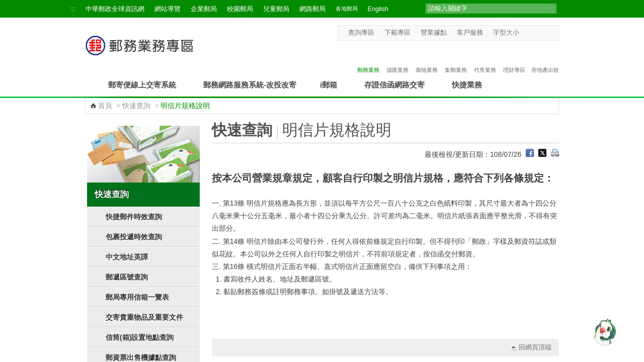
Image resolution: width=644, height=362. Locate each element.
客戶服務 (470, 33)
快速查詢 (136, 106)
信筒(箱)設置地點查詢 (140, 337)
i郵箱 (329, 85)
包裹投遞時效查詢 (134, 237)
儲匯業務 (397, 59)
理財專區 (514, 59)
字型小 (526, 32)
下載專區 (397, 33)
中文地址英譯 (127, 257)
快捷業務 (467, 85)
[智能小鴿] (604, 332)
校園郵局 (240, 9)
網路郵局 (312, 9)
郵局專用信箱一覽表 (137, 297)
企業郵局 (204, 9)
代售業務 (485, 59)
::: (73, 9)
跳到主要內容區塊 (5, 5)
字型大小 (506, 33)
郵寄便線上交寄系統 (142, 85)
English (378, 9)
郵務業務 (368, 59)
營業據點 (434, 33)
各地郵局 (347, 9)
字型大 (545, 32)
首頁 (105, 106)
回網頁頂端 (535, 347)
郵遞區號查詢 (127, 277)
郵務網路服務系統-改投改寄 (250, 85)
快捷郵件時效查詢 (134, 217)
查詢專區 (361, 33)
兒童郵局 (276, 9)
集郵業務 (456, 59)
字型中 (535, 32)
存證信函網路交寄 (394, 85)
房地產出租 (545, 59)
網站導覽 (168, 9)
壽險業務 (427, 59)
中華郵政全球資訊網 (115, 9)
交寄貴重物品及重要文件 (144, 317)
